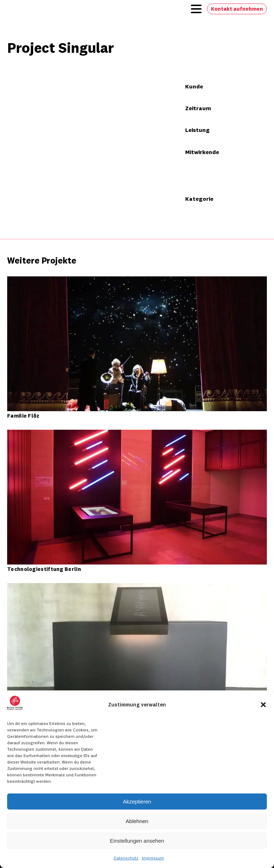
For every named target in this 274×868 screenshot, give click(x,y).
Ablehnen (137, 821)
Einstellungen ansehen (137, 841)
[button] (263, 705)
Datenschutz (126, 858)
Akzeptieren (137, 801)
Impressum (153, 858)
